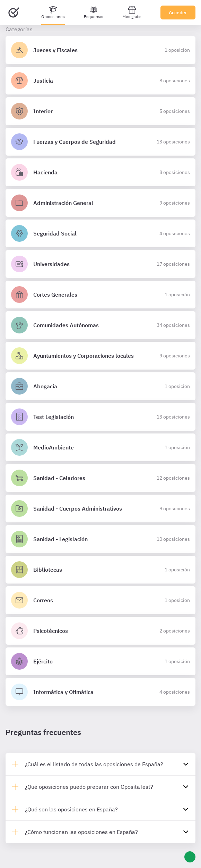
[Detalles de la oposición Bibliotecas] (101, 570)
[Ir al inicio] (14, 13)
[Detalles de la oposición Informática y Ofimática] (101, 692)
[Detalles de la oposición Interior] (101, 111)
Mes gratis (132, 12)
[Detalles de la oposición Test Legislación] (101, 417)
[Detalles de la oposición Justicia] (101, 81)
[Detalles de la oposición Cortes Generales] (101, 295)
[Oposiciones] (53, 13)
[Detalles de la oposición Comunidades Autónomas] (101, 325)
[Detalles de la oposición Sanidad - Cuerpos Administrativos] (101, 509)
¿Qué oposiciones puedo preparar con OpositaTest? (89, 787)
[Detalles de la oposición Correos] (101, 600)
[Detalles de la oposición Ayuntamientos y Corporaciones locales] (101, 356)
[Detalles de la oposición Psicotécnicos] (101, 631)
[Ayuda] (190, 857)
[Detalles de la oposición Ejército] (101, 661)
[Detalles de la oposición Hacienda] (101, 172)
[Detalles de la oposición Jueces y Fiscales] (101, 50)
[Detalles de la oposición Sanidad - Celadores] (101, 478)
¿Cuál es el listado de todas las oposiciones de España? (94, 764)
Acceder (178, 13)
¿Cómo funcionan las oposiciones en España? (81, 832)
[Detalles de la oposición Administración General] (101, 203)
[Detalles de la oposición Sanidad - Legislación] (101, 539)
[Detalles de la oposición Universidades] (101, 264)
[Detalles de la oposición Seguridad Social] (101, 233)
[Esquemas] (94, 13)
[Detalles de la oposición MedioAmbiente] (101, 447)
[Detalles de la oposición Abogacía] (101, 386)
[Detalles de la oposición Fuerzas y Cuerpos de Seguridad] (101, 142)
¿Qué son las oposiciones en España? (71, 809)
